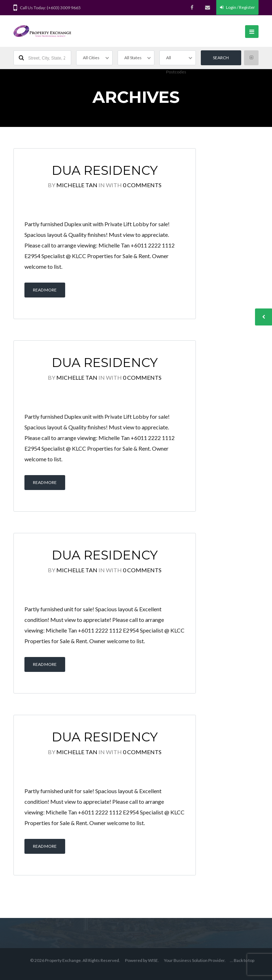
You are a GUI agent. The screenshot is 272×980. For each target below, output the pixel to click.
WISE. (154, 960)
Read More (45, 290)
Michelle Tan (77, 185)
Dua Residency (105, 170)
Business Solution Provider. (200, 960)
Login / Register (237, 7)
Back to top (244, 960)
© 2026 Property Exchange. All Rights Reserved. (75, 960)
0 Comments (142, 185)
